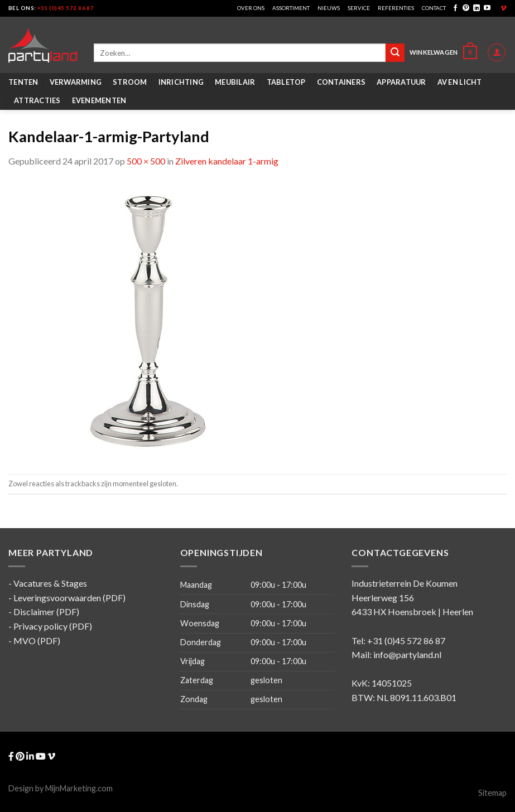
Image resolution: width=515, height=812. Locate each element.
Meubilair (235, 82)
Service (359, 8)
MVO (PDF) (37, 641)
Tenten (23, 82)
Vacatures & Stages (50, 583)
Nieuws (329, 8)
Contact (434, 8)
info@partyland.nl (407, 654)
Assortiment (291, 8)
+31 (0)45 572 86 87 (66, 8)
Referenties (396, 8)
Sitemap (492, 793)
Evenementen (99, 100)
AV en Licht (460, 82)
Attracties (37, 100)
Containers (341, 82)
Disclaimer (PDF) (46, 612)
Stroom (130, 82)
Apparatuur (401, 82)
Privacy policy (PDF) (53, 626)
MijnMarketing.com (79, 788)
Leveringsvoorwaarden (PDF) (69, 598)
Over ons (251, 8)
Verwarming (76, 82)
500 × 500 (146, 161)
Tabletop (286, 82)
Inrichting (181, 82)
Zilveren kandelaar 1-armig (227, 161)
